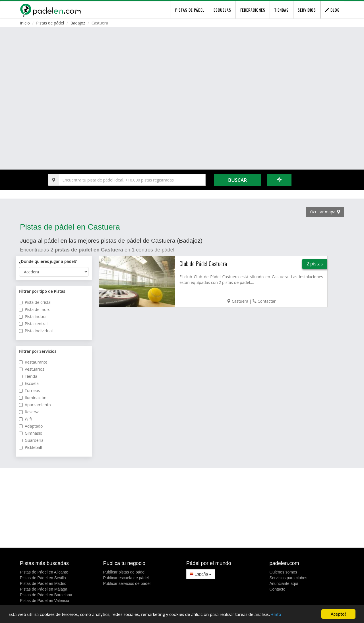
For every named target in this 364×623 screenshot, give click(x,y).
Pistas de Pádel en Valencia (45, 601)
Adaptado (31, 426)
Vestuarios (32, 369)
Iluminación (33, 398)
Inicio (25, 23)
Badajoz (78, 23)
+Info (276, 615)
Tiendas (282, 10)
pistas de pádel (190, 10)
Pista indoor (33, 316)
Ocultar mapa (325, 212)
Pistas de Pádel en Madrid (43, 583)
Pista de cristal (35, 302)
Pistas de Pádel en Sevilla (43, 578)
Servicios (307, 10)
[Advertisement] (182, 508)
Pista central (33, 324)
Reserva (29, 412)
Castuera (240, 301)
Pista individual (36, 331)
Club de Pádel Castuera (203, 263)
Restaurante (33, 362)
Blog (332, 10)
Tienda (28, 376)
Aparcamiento (35, 405)
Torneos (29, 390)
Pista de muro (35, 309)
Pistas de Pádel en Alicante (44, 572)
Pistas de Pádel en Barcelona (46, 595)
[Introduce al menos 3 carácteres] (132, 180)
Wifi (25, 419)
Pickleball (31, 447)
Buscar (237, 180)
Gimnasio (31, 433)
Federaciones (253, 10)
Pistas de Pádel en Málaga (44, 589)
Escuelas (222, 10)
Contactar (267, 301)
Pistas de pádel (50, 23)
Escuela (29, 383)
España (201, 574)
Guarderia (31, 440)
